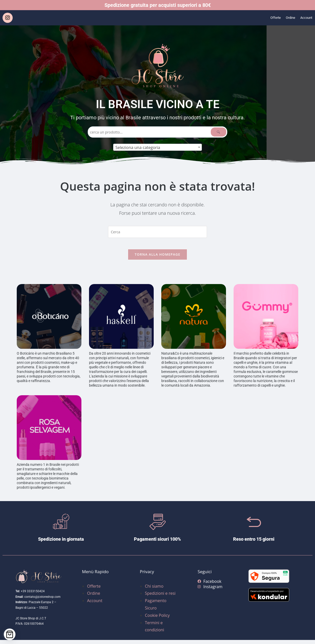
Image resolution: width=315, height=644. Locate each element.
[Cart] (10, 634)
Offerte (269, 18)
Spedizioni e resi (160, 598)
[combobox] (157, 147)
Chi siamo (154, 590)
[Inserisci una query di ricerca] (157, 232)
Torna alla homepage (157, 258)
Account (305, 18)
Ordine (287, 18)
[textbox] (157, 147)
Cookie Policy (157, 619)
